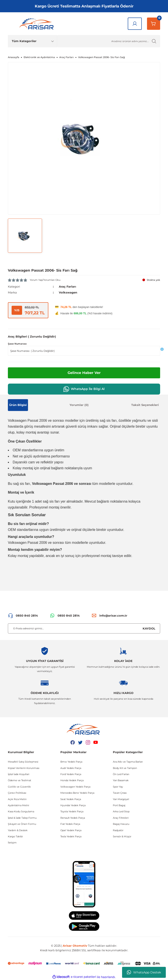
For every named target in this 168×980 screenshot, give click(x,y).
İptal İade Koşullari (19, 774)
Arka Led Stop (121, 811)
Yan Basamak (121, 780)
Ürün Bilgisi (18, 405)
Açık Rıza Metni (17, 799)
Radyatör (118, 830)
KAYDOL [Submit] (149, 628)
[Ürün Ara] (109, 41)
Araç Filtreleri (121, 818)
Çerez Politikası (17, 793)
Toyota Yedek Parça (72, 811)
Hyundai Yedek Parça (73, 805)
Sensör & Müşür (122, 836)
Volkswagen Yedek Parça (75, 787)
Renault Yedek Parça (73, 818)
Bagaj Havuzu (121, 824)
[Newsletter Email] (84, 628)
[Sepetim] (154, 24)
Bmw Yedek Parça (71, 762)
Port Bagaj (119, 805)
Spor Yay (118, 787)
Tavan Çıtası (120, 793)
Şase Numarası (17, 344)
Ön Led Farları (121, 774)
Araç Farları (67, 286)
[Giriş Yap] (135, 24)
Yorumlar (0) (79, 405)
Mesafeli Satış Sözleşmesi (23, 762)
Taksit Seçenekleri (145, 405)
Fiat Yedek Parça (70, 824)
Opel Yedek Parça (71, 830)
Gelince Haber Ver (84, 373)
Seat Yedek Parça (71, 799)
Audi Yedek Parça (71, 768)
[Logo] (37, 24)
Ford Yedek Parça (71, 774)
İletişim (12, 843)
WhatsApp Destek (144, 972)
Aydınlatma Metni (18, 805)
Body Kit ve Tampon (125, 768)
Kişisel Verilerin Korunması (24, 768)
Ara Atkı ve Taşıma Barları (128, 762)
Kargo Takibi (15, 836)
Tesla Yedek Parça (71, 836)
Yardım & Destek (18, 830)
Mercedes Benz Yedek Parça (77, 793)
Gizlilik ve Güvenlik (19, 787)
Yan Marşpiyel (121, 799)
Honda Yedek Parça (72, 780)
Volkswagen (68, 292)
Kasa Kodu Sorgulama (21, 811)
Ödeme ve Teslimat (19, 780)
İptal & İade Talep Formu (22, 818)
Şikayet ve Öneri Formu (22, 824)
